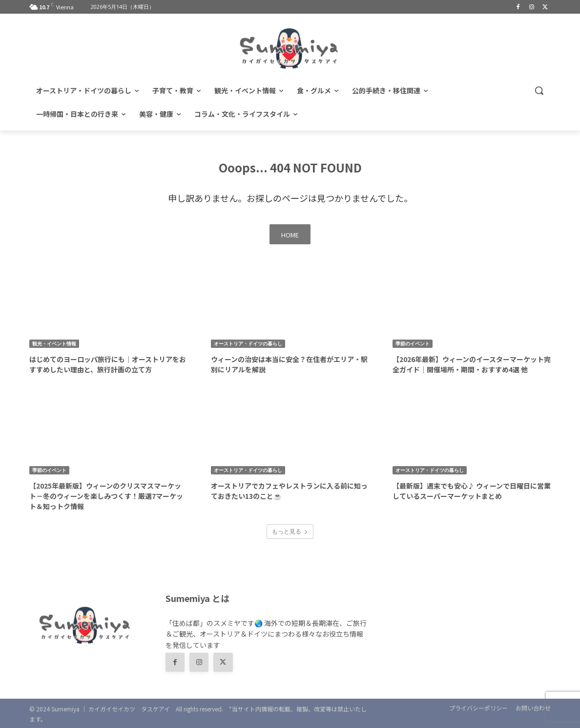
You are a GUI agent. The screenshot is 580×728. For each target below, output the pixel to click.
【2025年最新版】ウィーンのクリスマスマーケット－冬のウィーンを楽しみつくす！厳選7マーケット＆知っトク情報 (106, 496)
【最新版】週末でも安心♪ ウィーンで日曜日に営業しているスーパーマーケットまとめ (472, 491)
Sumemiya (65, 709)
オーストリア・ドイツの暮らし (248, 343)
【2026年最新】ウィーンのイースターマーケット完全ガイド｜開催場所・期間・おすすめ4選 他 (472, 364)
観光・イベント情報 (54, 343)
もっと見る (290, 531)
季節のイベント (413, 343)
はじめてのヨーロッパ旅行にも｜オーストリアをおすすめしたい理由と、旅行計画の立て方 (108, 364)
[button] (539, 90)
